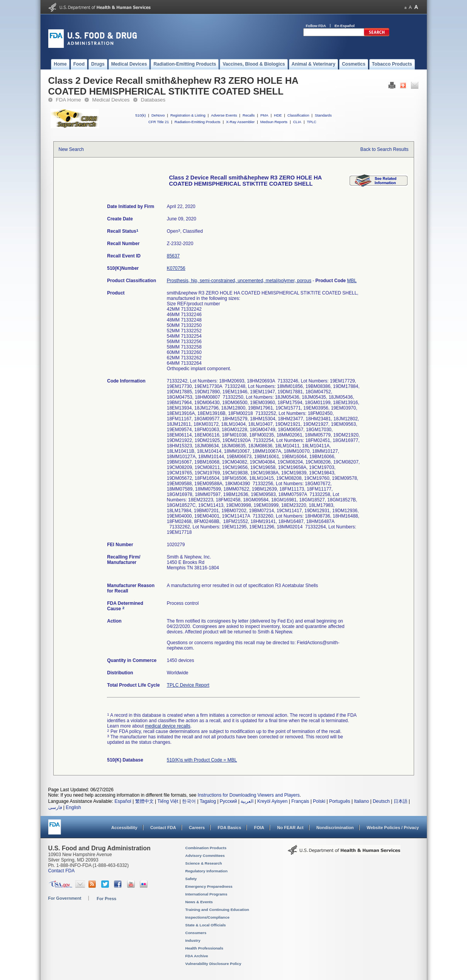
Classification (298, 115)
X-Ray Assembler (240, 122)
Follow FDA (316, 26)
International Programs (206, 894)
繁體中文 (144, 801)
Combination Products (206, 848)
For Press (106, 899)
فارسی (55, 807)
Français (300, 801)
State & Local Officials (206, 925)
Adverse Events (224, 115)
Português (340, 801)
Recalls (249, 115)
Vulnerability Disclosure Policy (213, 964)
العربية (247, 801)
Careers (197, 828)
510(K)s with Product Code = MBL (202, 760)
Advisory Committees (205, 856)
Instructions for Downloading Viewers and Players (249, 795)
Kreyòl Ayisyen (273, 801)
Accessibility (124, 828)
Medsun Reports (274, 122)
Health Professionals (204, 948)
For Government (65, 898)
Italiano (361, 801)
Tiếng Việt (168, 801)
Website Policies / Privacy (393, 828)
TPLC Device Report (188, 685)
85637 (173, 256)
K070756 (176, 268)
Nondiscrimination (335, 828)
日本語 (401, 801)
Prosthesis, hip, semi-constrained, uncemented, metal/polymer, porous (239, 281)
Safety (191, 879)
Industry (193, 940)
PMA (264, 115)
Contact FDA (163, 828)
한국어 (189, 801)
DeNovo (158, 115)
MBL (352, 281)
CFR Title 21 (159, 122)
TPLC (312, 122)
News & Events (199, 902)
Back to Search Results (385, 149)
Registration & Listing (188, 115)
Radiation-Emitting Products (198, 122)
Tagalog (208, 801)
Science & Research (204, 863)
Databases (153, 100)
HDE (278, 115)
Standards (323, 115)
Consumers (196, 933)
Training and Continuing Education (217, 910)
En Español (345, 26)
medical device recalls (167, 726)
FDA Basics (229, 828)
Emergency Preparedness (209, 886)
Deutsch (381, 801)
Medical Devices (111, 100)
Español (123, 801)
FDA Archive (197, 956)
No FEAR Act (290, 828)
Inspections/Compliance (208, 917)
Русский (228, 801)
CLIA (297, 122)
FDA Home (69, 100)
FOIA (259, 828)
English (73, 807)
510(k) (140, 115)
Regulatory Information (207, 871)
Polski (319, 801)
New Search (71, 149)
